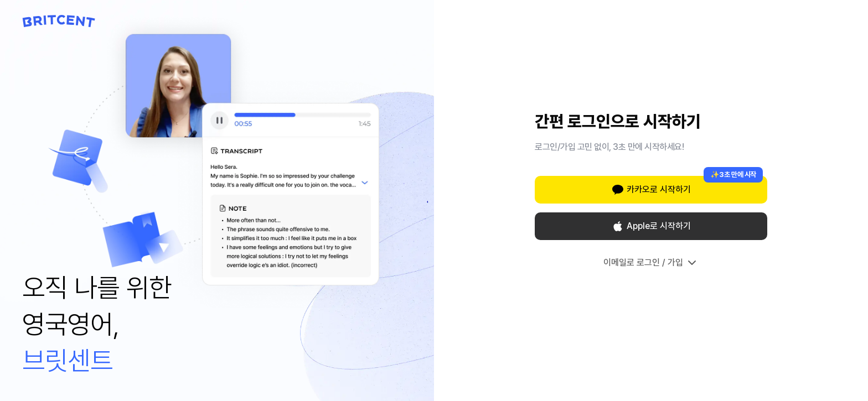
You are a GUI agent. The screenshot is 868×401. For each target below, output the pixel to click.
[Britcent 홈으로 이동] (59, 21)
